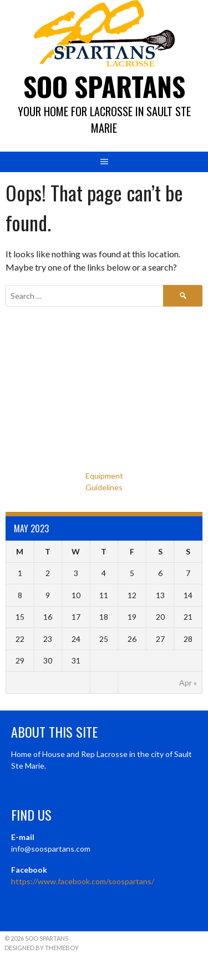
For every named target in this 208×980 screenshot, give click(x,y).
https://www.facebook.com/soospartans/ (83, 881)
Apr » (188, 683)
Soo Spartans (104, 86)
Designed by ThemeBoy (42, 948)
